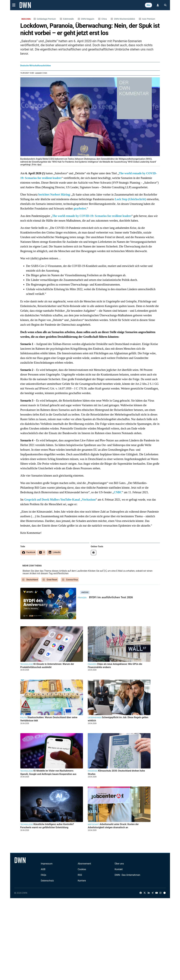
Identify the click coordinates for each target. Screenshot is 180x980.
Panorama (93, 771)
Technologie (27, 664)
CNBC (118, 492)
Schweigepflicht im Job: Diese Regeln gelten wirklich (118, 719)
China (104, 19)
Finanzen (82, 598)
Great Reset (52, 580)
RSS (80, 875)
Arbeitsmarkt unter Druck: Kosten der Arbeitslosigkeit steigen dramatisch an (113, 826)
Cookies (82, 869)
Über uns (119, 864)
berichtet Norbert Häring (54, 195)
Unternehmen (95, 718)
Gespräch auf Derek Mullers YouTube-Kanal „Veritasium (60, 500)
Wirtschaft (93, 824)
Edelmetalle (68, 19)
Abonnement (84, 864)
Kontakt (119, 869)
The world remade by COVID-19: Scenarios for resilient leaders (92, 216)
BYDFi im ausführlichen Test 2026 (111, 597)
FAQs (44, 875)
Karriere (82, 881)
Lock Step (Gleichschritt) (130, 199)
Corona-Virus (72, 580)
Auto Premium (149, 19)
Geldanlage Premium (46, 19)
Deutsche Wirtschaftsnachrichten (36, 66)
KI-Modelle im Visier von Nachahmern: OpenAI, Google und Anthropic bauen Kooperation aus (48, 772)
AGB (43, 869)
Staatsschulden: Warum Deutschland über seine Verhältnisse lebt (49, 719)
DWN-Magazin (88, 19)
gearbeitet (80, 208)
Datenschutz (47, 881)
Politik (24, 718)
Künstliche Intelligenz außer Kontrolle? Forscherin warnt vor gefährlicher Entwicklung (47, 826)
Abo (148, 5)
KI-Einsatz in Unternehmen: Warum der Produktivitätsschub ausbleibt (47, 666)
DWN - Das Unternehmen (127, 875)
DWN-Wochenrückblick (125, 19)
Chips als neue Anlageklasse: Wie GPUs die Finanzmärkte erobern (115, 666)
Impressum (47, 864)
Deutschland (32, 580)
